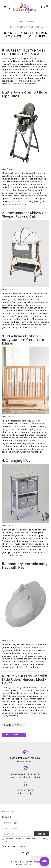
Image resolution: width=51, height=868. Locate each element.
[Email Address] (18, 834)
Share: (14, 725)
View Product (8, 169)
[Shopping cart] (46, 8)
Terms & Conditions (32, 839)
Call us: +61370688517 (14, 846)
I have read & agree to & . (25, 840)
